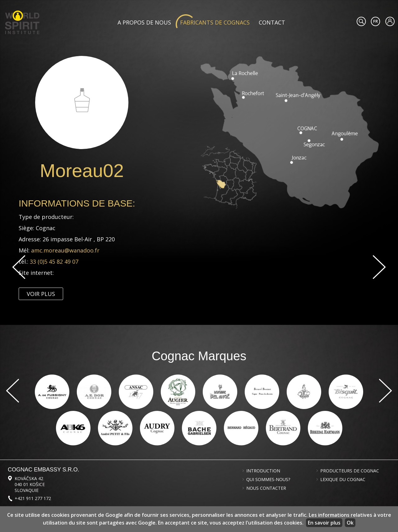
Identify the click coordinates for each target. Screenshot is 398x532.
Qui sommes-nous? (268, 480)
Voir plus (41, 294)
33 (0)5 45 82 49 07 (55, 261)
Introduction (263, 471)
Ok (350, 523)
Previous (19, 267)
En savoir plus (324, 523)
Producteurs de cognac (350, 471)
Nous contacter (266, 488)
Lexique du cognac (343, 480)
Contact (272, 22)
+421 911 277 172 (33, 498)
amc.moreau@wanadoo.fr (65, 250)
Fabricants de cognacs (215, 22)
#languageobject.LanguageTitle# (375, 21)
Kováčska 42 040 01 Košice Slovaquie (30, 484)
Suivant (379, 267)
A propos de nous (144, 22)
